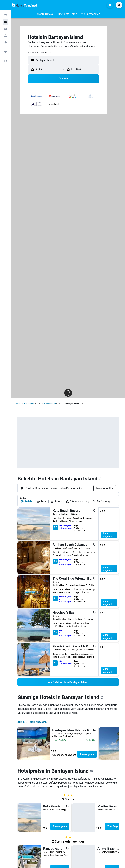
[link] (68, 682)
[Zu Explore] (6, 42)
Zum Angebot (108, 535)
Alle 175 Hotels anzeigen (32, 722)
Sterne (56, 502)
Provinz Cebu (50, 404)
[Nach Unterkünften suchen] (6, 22)
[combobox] (40, 53)
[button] (6, 5)
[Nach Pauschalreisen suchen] (6, 36)
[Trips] (6, 52)
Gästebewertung (77, 502)
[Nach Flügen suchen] (6, 15)
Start (18, 404)
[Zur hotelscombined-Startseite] (24, 5)
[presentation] (100, 479)
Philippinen (29, 404)
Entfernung (101, 502)
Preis (42, 502)
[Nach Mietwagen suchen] (6, 29)
